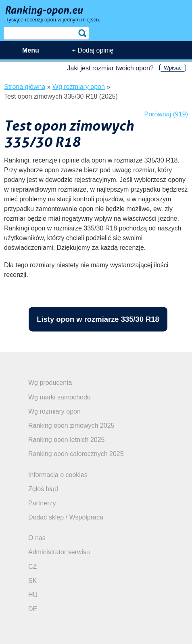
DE (33, 609)
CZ (32, 567)
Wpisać (173, 68)
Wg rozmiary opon (54, 411)
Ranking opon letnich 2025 (66, 440)
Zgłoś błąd (43, 489)
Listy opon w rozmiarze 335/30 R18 (98, 319)
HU (33, 595)
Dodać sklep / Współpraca (66, 517)
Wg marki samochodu (59, 397)
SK (32, 581)
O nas (37, 538)
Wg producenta (50, 383)
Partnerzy (42, 503)
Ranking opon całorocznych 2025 (76, 454)
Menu (31, 50)
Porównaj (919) (166, 114)
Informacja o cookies (58, 475)
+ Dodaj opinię (93, 50)
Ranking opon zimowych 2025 (71, 425)
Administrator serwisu (59, 552)
